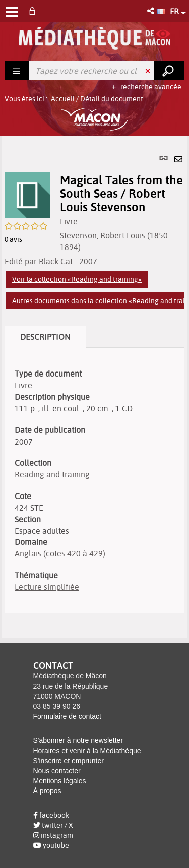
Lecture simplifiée (47, 587)
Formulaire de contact (67, 716)
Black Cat (56, 261)
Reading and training (52, 474)
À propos (47, 791)
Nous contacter (57, 771)
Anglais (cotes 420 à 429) (60, 553)
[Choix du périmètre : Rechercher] (17, 71)
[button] (151, 11)
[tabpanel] (94, 387)
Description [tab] (45, 337)
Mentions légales (60, 781)
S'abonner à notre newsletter (78, 740)
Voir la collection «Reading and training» (77, 279)
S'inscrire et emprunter (69, 761)
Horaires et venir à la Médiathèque (87, 751)
